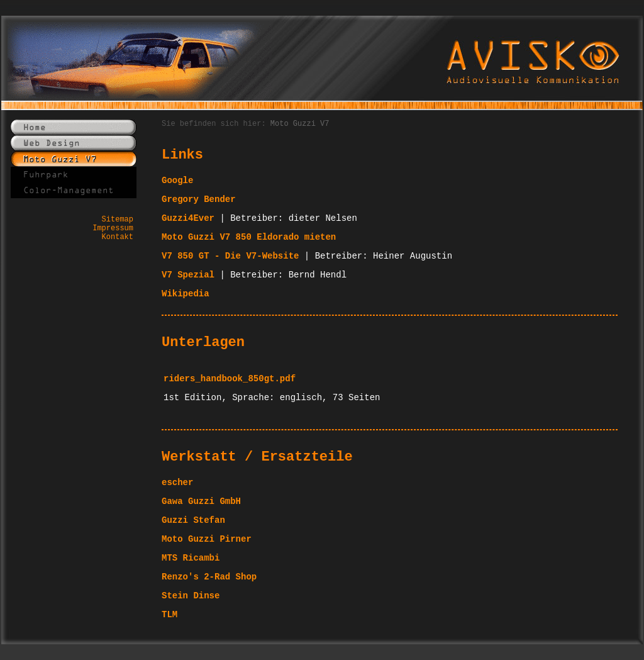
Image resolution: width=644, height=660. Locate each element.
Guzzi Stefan (193, 520)
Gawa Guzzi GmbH (201, 501)
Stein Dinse (191, 596)
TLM (169, 615)
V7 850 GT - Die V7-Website (230, 256)
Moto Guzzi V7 (300, 124)
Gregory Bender (199, 199)
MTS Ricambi (191, 558)
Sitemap (118, 220)
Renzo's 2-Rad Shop (209, 577)
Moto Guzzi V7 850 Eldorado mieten (249, 237)
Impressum (113, 228)
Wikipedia (186, 294)
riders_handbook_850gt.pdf (230, 379)
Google (177, 181)
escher (177, 483)
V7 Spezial (188, 275)
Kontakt (118, 237)
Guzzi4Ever (188, 218)
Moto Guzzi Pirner (207, 539)
